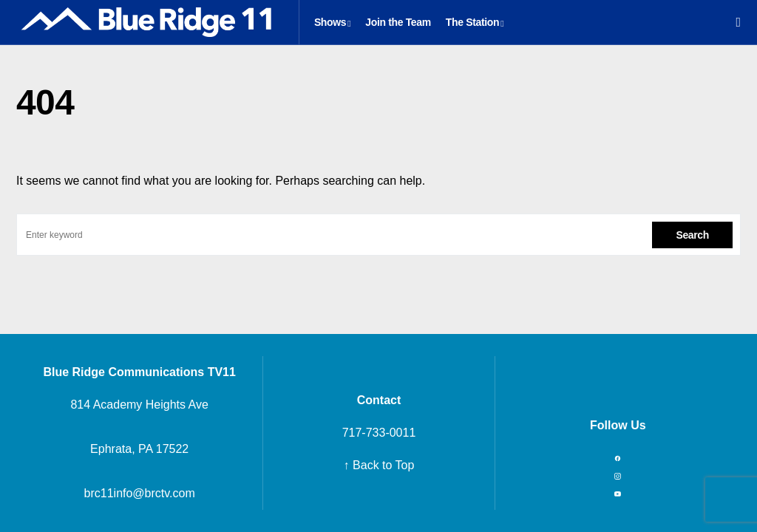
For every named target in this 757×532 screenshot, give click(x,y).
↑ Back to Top (379, 465)
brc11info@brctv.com (140, 493)
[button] (738, 22)
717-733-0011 (379, 433)
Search (692, 235)
